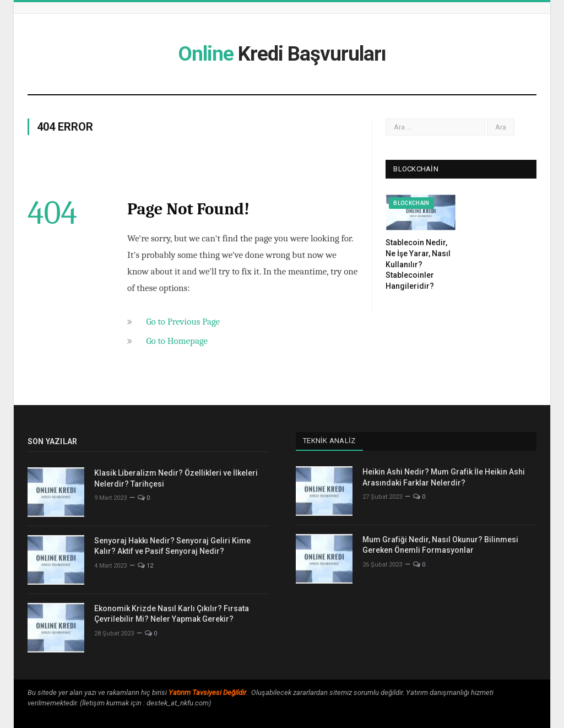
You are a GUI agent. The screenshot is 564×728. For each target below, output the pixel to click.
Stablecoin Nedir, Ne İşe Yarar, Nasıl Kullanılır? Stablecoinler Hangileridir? (418, 264)
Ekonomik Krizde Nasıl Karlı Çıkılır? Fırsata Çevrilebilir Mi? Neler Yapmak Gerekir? (172, 614)
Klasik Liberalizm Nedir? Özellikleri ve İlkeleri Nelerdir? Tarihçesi (176, 478)
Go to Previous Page (183, 322)
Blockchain (411, 203)
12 (145, 566)
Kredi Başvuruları (282, 54)
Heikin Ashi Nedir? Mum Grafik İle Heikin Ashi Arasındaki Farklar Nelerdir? (444, 477)
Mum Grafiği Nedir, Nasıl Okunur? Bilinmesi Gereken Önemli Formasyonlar (440, 545)
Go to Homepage (177, 341)
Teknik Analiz (329, 441)
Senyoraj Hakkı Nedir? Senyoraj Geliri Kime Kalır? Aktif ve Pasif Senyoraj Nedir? (172, 546)
